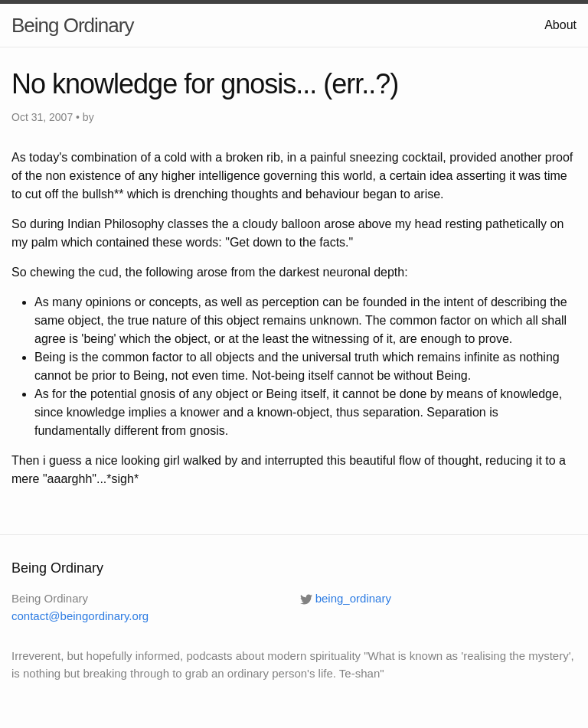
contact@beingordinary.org (80, 616)
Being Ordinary (72, 25)
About (560, 25)
